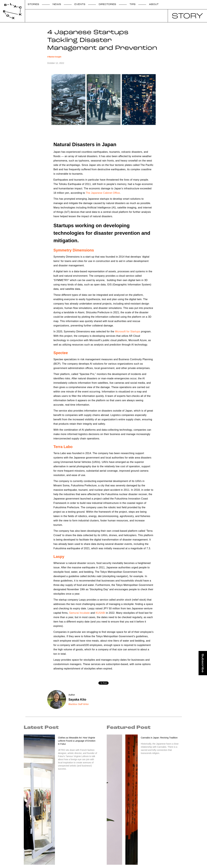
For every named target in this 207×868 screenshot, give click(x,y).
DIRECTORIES (107, 4)
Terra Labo (63, 447)
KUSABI (100, 613)
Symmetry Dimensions (74, 250)
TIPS (133, 4)
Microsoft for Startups (128, 332)
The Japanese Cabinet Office (103, 193)
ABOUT (154, 4)
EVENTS (80, 4)
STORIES (33, 4)
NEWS (57, 4)
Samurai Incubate (79, 613)
